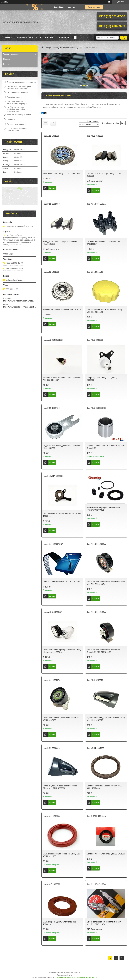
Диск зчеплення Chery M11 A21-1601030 (61, 174)
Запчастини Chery (70, 48)
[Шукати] (124, 38)
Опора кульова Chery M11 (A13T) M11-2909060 (104, 379)
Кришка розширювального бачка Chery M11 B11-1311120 (104, 311)
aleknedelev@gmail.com (16, 280)
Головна (7, 38)
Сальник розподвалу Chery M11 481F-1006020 (60, 923)
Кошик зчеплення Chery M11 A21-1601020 (62, 310)
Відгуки (6, 64)
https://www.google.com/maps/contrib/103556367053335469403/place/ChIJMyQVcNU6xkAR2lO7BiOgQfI (20, 307)
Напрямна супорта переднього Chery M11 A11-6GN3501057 (62, 379)
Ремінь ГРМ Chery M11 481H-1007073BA (62, 582)
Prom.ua (77, 973)
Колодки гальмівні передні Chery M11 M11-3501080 (60, 243)
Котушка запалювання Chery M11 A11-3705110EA (104, 243)
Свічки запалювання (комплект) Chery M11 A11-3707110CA (104, 923)
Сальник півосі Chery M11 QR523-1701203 (106, 854)
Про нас (49, 38)
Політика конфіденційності (87, 978)
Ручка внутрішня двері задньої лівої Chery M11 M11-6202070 (106, 719)
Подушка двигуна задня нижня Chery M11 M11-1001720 (62, 447)
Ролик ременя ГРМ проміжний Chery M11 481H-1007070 (62, 719)
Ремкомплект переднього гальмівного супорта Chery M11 (104, 509)
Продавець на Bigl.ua (64, 975)
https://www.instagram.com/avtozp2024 (20, 301)
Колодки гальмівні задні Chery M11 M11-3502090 (105, 175)
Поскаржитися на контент (67, 978)
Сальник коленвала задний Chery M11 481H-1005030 (104, 787)
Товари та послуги (27, 38)
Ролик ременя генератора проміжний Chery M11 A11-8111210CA (104, 651)
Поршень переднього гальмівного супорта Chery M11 (106, 447)
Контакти (64, 38)
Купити (52, 188)
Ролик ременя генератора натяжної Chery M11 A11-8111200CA (106, 583)
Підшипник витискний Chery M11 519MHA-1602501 (62, 515)
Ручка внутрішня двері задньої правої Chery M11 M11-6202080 (60, 787)
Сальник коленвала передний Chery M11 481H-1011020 (62, 855)
